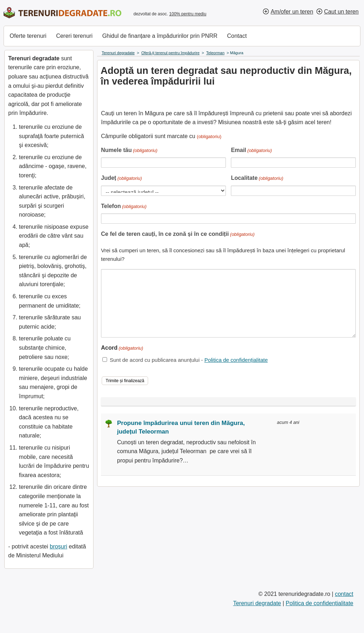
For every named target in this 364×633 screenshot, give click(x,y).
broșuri (58, 546)
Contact (237, 36)
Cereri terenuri (74, 36)
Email (251, 151)
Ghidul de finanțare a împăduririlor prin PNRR (160, 36)
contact (344, 594)
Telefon (124, 207)
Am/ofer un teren (292, 12)
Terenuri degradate (257, 603)
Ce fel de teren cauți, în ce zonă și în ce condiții (178, 235)
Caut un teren (341, 12)
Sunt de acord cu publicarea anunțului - (189, 360)
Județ (122, 179)
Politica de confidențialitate (236, 360)
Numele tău (129, 151)
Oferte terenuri (28, 36)
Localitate (257, 179)
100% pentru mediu (188, 14)
